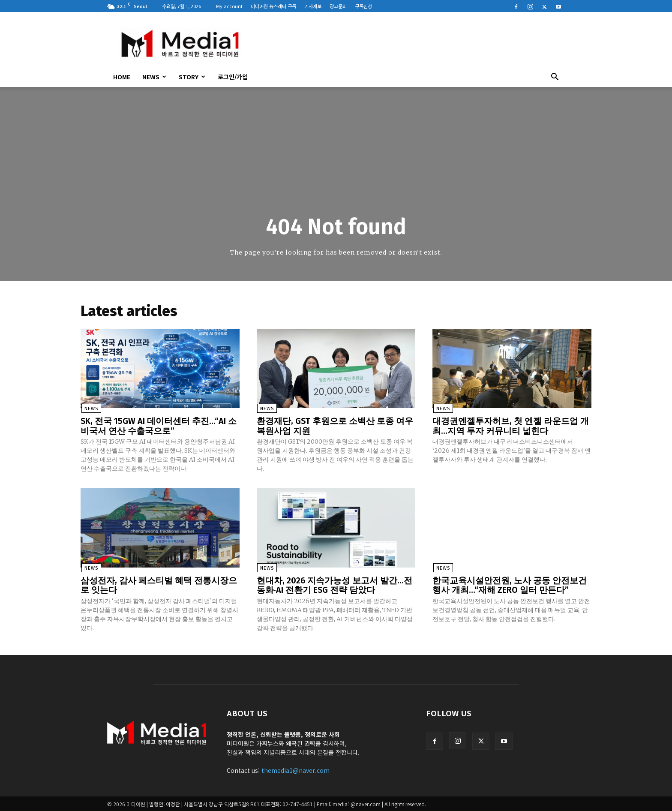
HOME (122, 77)
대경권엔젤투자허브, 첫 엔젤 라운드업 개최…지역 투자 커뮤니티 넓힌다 (511, 426)
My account (229, 6)
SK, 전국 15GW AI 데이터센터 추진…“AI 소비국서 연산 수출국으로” (159, 426)
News (154, 77)
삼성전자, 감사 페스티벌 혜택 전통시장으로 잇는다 (159, 585)
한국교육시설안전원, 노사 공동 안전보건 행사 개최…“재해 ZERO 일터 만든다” (510, 585)
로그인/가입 (233, 77)
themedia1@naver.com (295, 769)
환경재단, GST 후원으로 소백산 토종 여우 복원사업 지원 (335, 426)
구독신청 (363, 6)
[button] (555, 78)
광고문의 (338, 6)
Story (192, 77)
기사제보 (313, 6)
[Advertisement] (409, 43)
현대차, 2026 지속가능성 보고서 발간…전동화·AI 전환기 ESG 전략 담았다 (335, 585)
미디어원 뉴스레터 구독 (273, 6)
